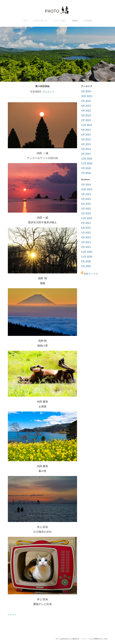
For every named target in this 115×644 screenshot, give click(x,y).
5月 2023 (86, 101)
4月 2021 (86, 144)
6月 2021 (86, 134)
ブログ (75, 21)
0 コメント (49, 91)
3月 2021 (86, 149)
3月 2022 (86, 115)
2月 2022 (86, 120)
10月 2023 (87, 96)
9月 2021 (86, 130)
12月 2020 (87, 158)
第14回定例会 (43, 86)
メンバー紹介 (60, 21)
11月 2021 (87, 125)
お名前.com (85, 639)
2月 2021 (86, 154)
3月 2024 (86, 91)
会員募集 (88, 21)
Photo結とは (40, 21)
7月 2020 (86, 173)
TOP (25, 21)
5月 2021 (86, 139)
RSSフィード (91, 274)
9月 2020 (86, 168)
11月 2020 (87, 163)
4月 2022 (86, 110)
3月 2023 (86, 106)
